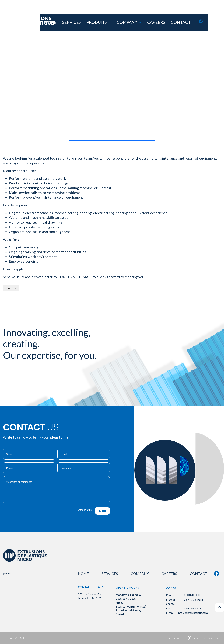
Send (102, 511)
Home (87, 23)
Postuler (11, 288)
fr (218, 23)
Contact (186, 23)
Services (102, 23)
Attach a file (85, 510)
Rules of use (17, 638)
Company (147, 23)
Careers (168, 23)
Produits (123, 23)
